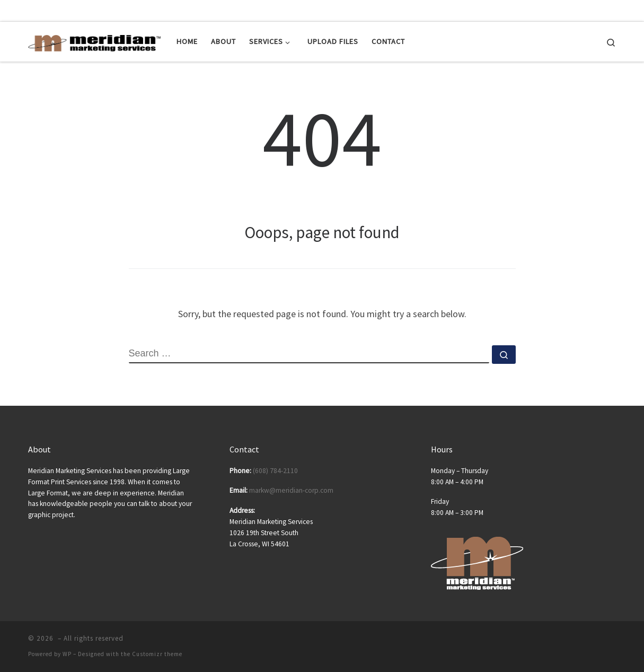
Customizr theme (157, 654)
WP (67, 654)
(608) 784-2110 (275, 471)
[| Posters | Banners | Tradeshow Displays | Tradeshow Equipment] (94, 41)
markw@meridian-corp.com (291, 490)
